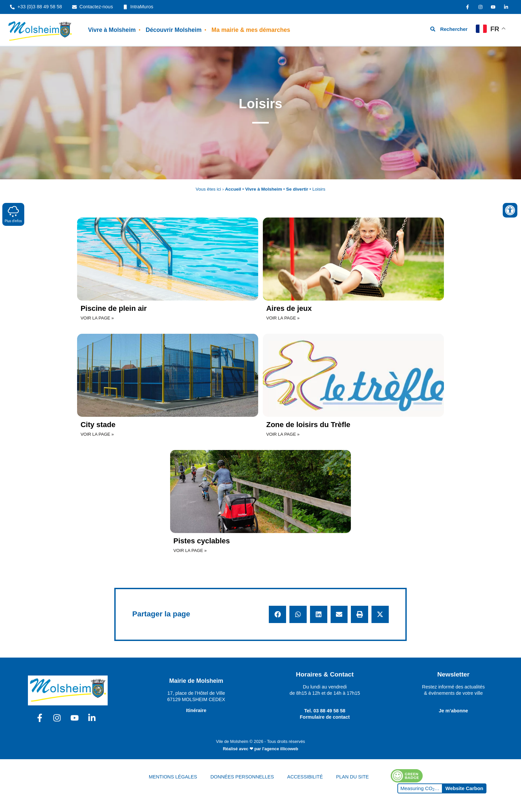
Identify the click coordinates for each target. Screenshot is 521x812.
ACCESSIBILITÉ (305, 777)
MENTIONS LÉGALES (173, 777)
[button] (277, 614)
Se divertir (297, 189)
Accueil (233, 189)
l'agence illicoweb (280, 749)
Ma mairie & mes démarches (251, 30)
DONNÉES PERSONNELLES (242, 777)
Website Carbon (465, 788)
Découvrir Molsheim (173, 30)
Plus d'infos (13, 214)
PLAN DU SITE (353, 777)
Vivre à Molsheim (112, 30)
